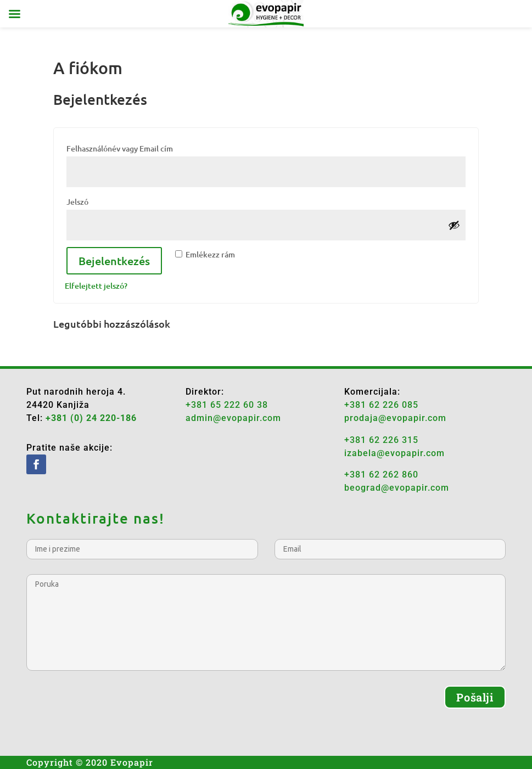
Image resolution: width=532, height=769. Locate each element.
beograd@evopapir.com (397, 488)
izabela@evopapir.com (394, 453)
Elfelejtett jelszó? (96, 286)
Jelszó (96, 200)
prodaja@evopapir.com (395, 418)
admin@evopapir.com (233, 418)
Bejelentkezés (114, 261)
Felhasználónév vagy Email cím (138, 147)
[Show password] (454, 225)
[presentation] (110, 707)
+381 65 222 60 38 (227, 405)
